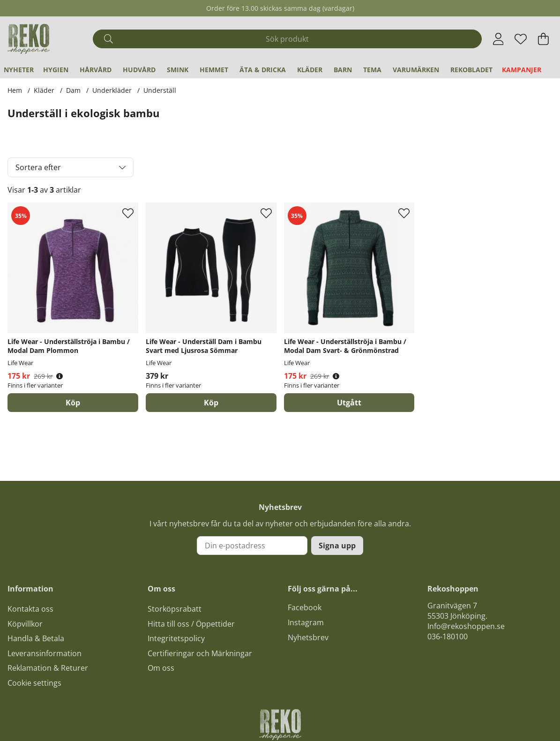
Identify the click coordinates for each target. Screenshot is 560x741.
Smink (178, 70)
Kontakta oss (30, 609)
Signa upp (337, 546)
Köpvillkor (25, 624)
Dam (73, 90)
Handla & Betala (36, 638)
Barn (343, 70)
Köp (73, 403)
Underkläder (112, 90)
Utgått (349, 403)
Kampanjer (522, 70)
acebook (306, 607)
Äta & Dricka (263, 70)
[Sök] (287, 39)
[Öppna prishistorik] (60, 376)
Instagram (306, 622)
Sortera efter (38, 167)
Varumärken (416, 70)
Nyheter (19, 70)
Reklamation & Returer (48, 668)
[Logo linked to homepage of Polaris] (29, 39)
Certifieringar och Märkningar (200, 653)
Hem (15, 90)
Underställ (160, 90)
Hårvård (96, 70)
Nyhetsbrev (308, 637)
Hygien (56, 70)
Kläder (310, 70)
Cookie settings (34, 683)
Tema (372, 70)
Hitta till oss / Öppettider (191, 624)
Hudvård (139, 70)
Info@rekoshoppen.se (466, 626)
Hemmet (214, 70)
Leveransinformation (45, 653)
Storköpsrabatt (175, 609)
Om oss (161, 668)
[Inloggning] (498, 39)
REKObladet (471, 70)
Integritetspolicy (176, 638)
